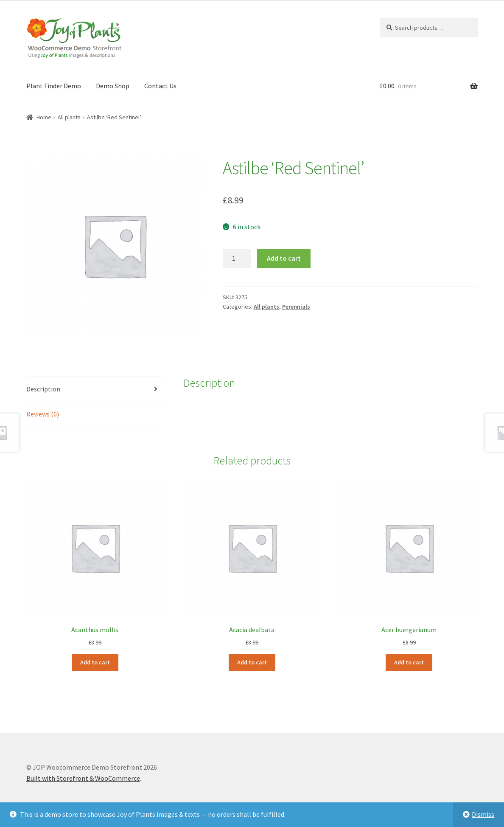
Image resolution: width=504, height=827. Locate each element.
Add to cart (284, 258)
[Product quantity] (237, 259)
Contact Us (160, 86)
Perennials (296, 307)
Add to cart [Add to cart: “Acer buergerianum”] (409, 662)
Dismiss (483, 814)
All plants (69, 117)
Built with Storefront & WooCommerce (83, 778)
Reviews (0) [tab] (43, 414)
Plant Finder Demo (54, 86)
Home (44, 117)
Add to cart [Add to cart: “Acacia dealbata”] (252, 662)
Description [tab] (43, 389)
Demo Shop (113, 86)
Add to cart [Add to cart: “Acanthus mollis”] (95, 662)
